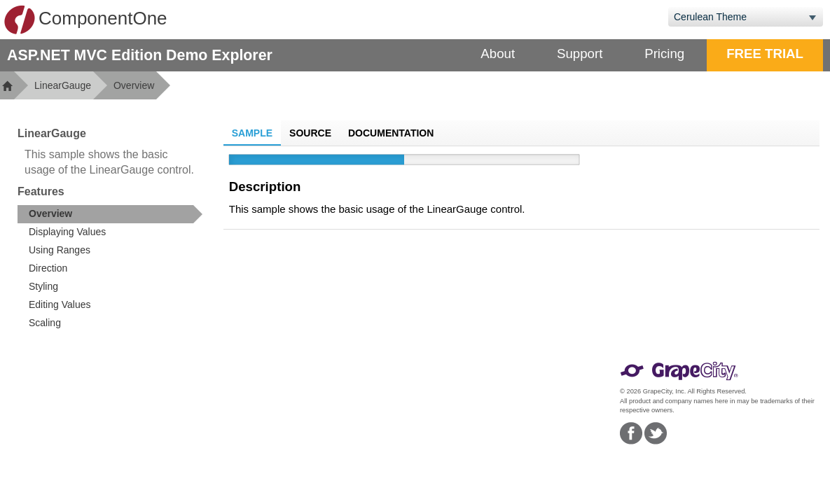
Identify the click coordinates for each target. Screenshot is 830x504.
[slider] (404, 160)
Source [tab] (310, 133)
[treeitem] (110, 214)
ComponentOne (85, 20)
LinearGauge (63, 85)
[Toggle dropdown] (812, 17)
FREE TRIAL (765, 54)
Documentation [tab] (391, 133)
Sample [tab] (252, 133)
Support (580, 54)
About (498, 54)
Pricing (664, 54)
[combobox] (735, 17)
